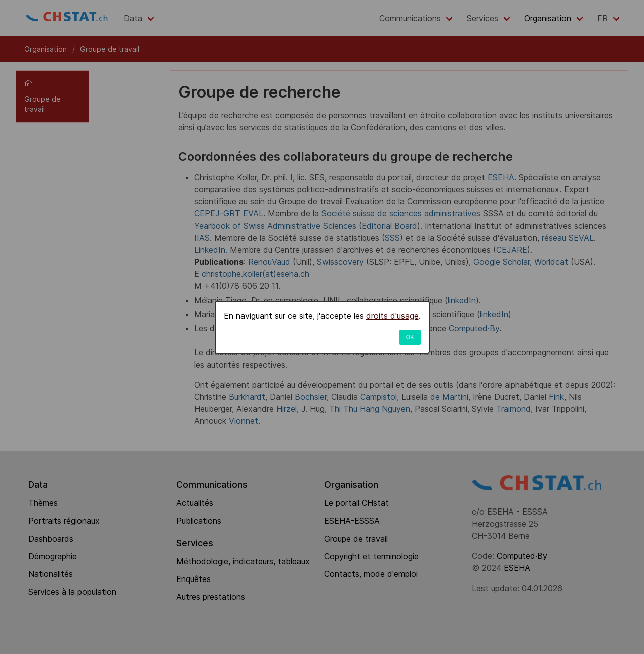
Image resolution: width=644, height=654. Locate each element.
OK (410, 337)
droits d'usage (392, 316)
